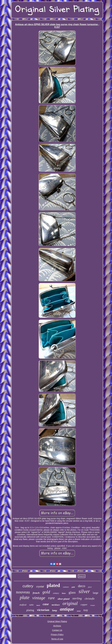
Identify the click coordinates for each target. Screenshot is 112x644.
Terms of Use (57, 639)
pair (73, 587)
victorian (43, 610)
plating (30, 610)
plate (25, 598)
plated (53, 585)
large (96, 593)
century (56, 593)
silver (84, 591)
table (32, 605)
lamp (55, 610)
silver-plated (64, 599)
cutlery (28, 586)
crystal (40, 587)
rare (51, 598)
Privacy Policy (57, 635)
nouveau (23, 592)
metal (79, 611)
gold (46, 592)
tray (86, 610)
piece (90, 587)
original (70, 603)
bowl (38, 605)
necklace (56, 605)
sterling (77, 598)
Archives (57, 626)
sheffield (23, 605)
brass (64, 593)
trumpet (93, 605)
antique (67, 609)
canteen (66, 587)
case (46, 604)
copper (84, 605)
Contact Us (57, 630)
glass (72, 592)
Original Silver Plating (57, 621)
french (36, 593)
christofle (90, 599)
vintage (39, 598)
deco (82, 586)
